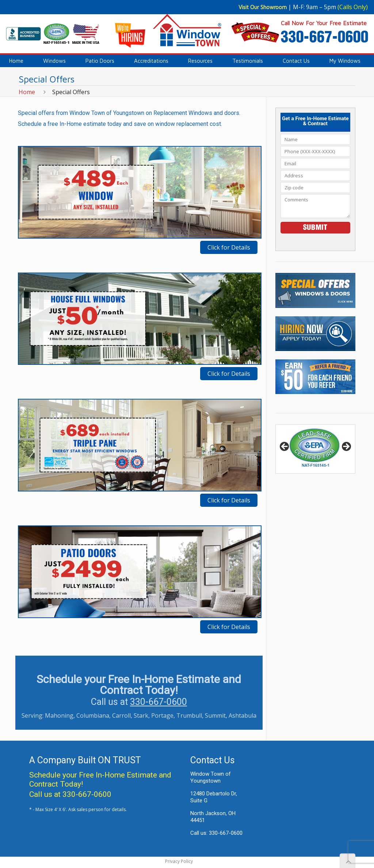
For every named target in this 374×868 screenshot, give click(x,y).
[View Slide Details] (315, 449)
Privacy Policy (179, 861)
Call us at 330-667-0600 (70, 794)
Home (27, 92)
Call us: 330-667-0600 (216, 833)
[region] (315, 449)
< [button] (285, 447)
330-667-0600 (159, 702)
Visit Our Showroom (263, 7)
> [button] (346, 447)
